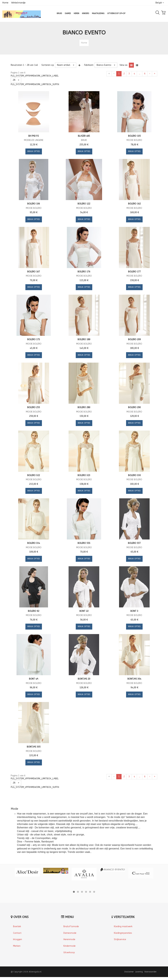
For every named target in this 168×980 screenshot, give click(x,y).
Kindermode (70, 946)
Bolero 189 (84, 339)
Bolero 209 (134, 339)
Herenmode (69, 939)
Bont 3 (134, 611)
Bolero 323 (84, 475)
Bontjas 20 (84, 679)
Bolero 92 (34, 611)
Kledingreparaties (123, 933)
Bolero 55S (84, 543)
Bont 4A (34, 679)
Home (5, 3)
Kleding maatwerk (123, 926)
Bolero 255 (34, 407)
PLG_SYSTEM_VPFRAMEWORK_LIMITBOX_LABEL (35, 76)
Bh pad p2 (34, 136)
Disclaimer (129, 972)
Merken (17, 946)
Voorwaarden (150, 972)
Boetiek (17, 926)
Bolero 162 (134, 204)
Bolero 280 (84, 407)
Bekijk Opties (34, 151)
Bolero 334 (34, 543)
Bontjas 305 (34, 747)
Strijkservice (120, 939)
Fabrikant (89, 65)
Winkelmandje (18, 3)
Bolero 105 (134, 136)
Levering (139, 972)
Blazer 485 (84, 136)
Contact (17, 933)
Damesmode (70, 933)
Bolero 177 (134, 272)
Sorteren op (48, 65)
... (140, 74)
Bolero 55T (134, 543)
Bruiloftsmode (71, 926)
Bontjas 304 (134, 679)
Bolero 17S (34, 339)
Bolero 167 (34, 272)
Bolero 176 (84, 272)
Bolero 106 (34, 204)
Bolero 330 (134, 475)
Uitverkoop (69, 952)
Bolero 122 (84, 204)
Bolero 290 (134, 407)
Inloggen (18, 939)
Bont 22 (84, 611)
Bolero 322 (34, 475)
